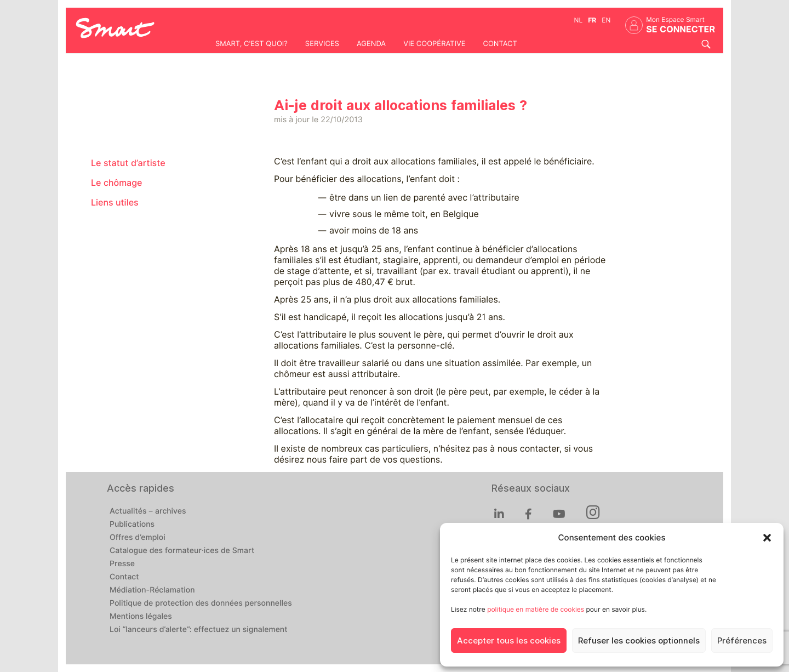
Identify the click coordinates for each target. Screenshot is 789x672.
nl (579, 20)
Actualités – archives (148, 511)
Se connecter (681, 29)
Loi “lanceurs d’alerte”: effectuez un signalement (199, 630)
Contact (500, 44)
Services (322, 44)
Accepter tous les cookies (509, 641)
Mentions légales (141, 617)
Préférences (742, 641)
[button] (767, 538)
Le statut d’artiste (128, 163)
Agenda (371, 44)
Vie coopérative (434, 44)
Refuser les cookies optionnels (639, 641)
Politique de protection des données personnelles (201, 603)
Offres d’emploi (138, 538)
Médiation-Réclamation (152, 590)
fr (592, 20)
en (606, 20)
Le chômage (117, 183)
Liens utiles (115, 203)
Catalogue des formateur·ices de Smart (182, 551)
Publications (132, 525)
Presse (122, 564)
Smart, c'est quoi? (251, 44)
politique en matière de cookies (536, 609)
